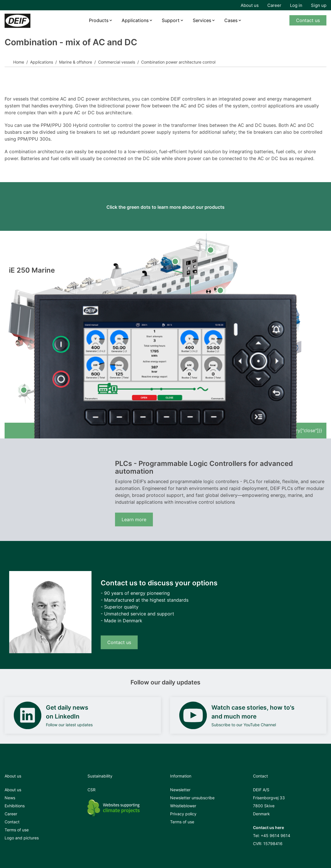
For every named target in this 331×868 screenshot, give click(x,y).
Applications (135, 20)
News (10, 798)
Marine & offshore (76, 62)
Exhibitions (15, 806)
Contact (12, 822)
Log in (296, 5)
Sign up (319, 5)
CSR (91, 790)
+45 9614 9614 (275, 835)
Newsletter (180, 790)
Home (19, 62)
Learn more (134, 519)
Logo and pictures (22, 838)
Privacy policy (183, 814)
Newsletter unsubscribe (192, 798)
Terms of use (17, 830)
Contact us (308, 20)
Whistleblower (183, 806)
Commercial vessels (117, 62)
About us (250, 5)
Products (99, 20)
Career (274, 5)
